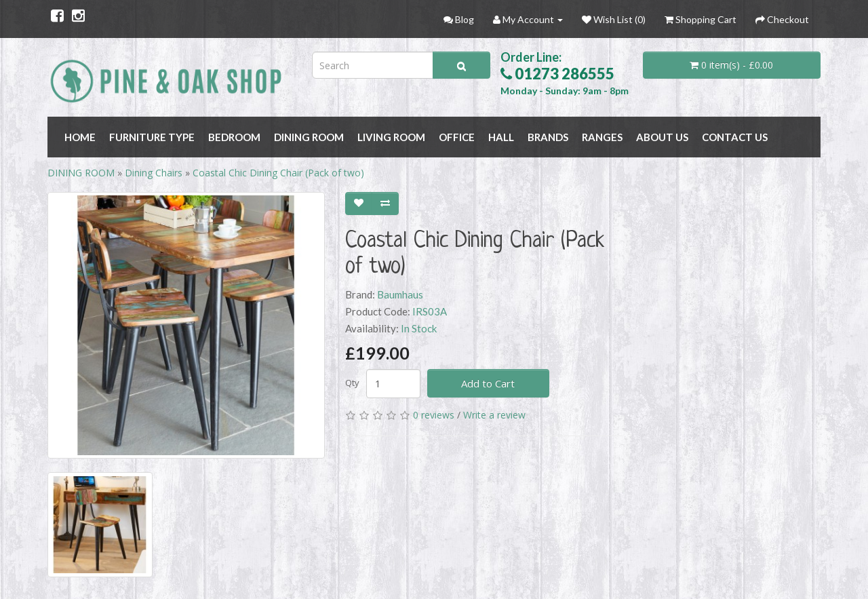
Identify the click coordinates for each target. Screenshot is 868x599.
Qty (352, 383)
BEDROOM (234, 137)
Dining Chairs (154, 173)
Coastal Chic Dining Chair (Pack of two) (278, 173)
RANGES (602, 137)
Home (80, 137)
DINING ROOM (309, 137)
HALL (501, 137)
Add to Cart (488, 383)
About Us (662, 137)
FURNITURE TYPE (152, 137)
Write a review (494, 415)
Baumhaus (400, 294)
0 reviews (434, 415)
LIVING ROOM (391, 137)
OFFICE (457, 137)
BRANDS (548, 137)
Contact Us (735, 137)
